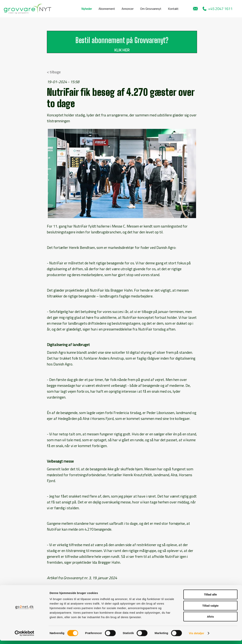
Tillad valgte (210, 609)
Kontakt (173, 9)
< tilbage (54, 72)
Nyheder (87, 9)
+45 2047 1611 (218, 9)
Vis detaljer (197, 637)
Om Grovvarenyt (151, 9)
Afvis (211, 620)
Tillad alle (210, 598)
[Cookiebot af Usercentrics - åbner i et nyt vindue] (24, 637)
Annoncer (128, 9)
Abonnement (107, 9)
